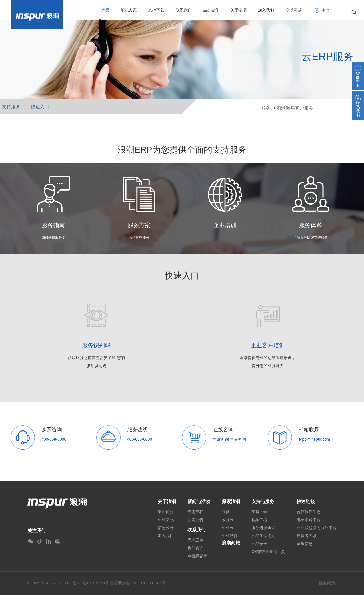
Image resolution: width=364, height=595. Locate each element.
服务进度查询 (263, 528)
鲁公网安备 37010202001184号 (138, 584)
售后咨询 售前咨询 (229, 439)
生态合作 (211, 10)
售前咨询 (195, 548)
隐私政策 (327, 583)
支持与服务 (263, 501)
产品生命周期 (263, 536)
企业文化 (166, 520)
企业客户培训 (268, 345)
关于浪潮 (239, 10)
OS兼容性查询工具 (268, 552)
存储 (226, 512)
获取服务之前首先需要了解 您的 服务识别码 (96, 362)
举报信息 (305, 544)
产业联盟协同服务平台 (317, 528)
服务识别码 (96, 345)
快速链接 (306, 501)
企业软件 (230, 536)
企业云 (228, 528)
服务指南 (53, 225)
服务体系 (311, 225)
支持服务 (11, 107)
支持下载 (156, 10)
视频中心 (259, 520)
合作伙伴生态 (309, 512)
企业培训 (225, 225)
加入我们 (266, 10)
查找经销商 (197, 556)
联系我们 (184, 10)
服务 (266, 108)
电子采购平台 (309, 520)
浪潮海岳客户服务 (295, 108)
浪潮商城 (293, 10)
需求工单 (195, 540)
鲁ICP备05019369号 (91, 584)
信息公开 (166, 528)
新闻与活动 (199, 501)
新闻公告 (195, 520)
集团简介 (166, 512)
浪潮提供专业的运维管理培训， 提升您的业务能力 (268, 362)
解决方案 (129, 10)
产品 (105, 10)
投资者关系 (307, 536)
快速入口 (40, 107)
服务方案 (139, 225)
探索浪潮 (231, 501)
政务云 (228, 520)
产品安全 (259, 544)
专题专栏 (195, 512)
